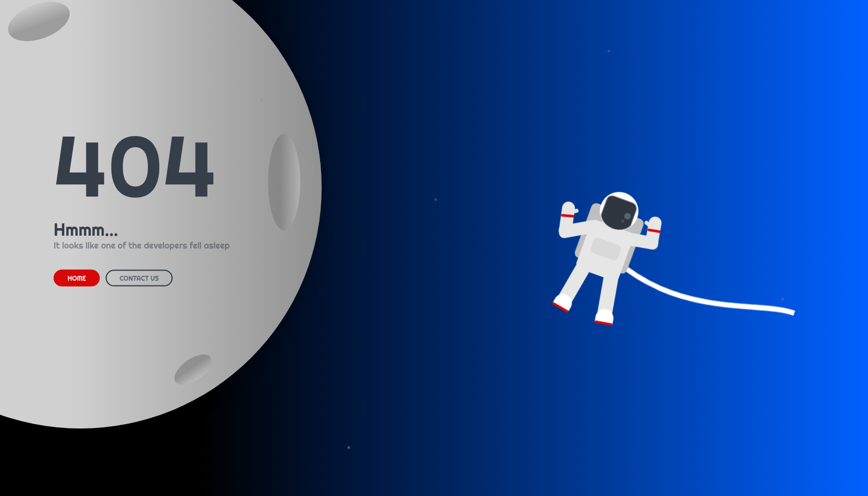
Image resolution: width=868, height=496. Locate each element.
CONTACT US (139, 278)
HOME (77, 278)
